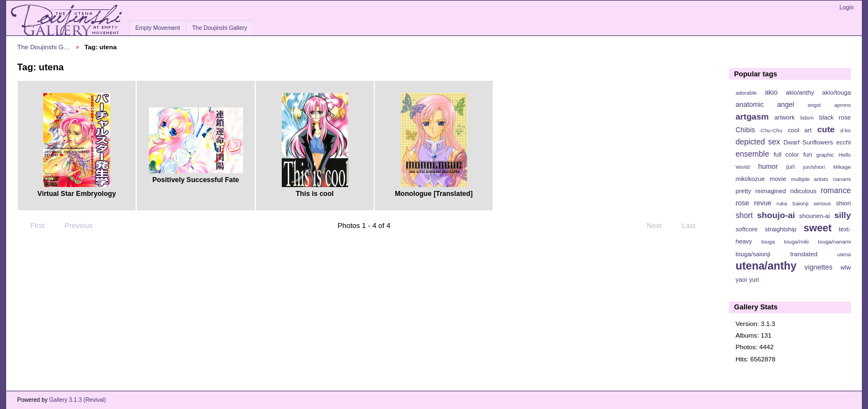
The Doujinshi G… (44, 47)
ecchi (844, 142)
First (32, 226)
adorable (746, 93)
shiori (843, 203)
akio (771, 92)
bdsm (807, 118)
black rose (835, 117)
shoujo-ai (776, 215)
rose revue (754, 203)
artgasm (752, 117)
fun (808, 154)
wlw (846, 267)
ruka (782, 203)
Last (694, 226)
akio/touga (836, 92)
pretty (743, 191)
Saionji (800, 203)
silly (843, 215)
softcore (747, 229)
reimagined (771, 191)
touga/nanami (835, 242)
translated (804, 254)
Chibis (745, 130)
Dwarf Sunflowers (808, 142)
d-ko (846, 130)
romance (836, 190)
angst (814, 105)
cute (826, 129)
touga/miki (796, 242)
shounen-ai (815, 216)
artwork (785, 117)
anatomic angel (765, 105)
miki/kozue (750, 179)
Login (847, 7)
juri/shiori (814, 167)
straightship (780, 229)
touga (768, 242)
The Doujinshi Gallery (219, 28)
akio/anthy (800, 92)
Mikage (842, 167)
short (744, 215)
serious (822, 203)
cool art (800, 130)
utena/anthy (766, 266)
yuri (754, 279)
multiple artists (810, 179)
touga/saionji (753, 254)
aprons (843, 105)
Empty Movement (157, 28)
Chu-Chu (771, 130)
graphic (825, 155)
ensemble (753, 154)
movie (778, 179)
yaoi (742, 279)
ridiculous (803, 191)
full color (786, 154)
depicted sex (758, 142)
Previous (73, 226)
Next (659, 226)
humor (768, 167)
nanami (842, 179)
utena (844, 254)
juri (791, 167)
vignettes (818, 267)
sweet (818, 228)
